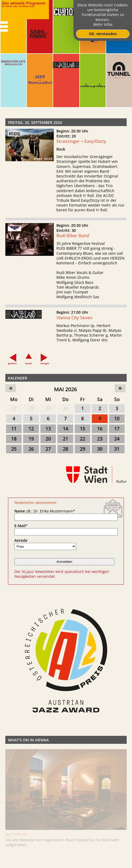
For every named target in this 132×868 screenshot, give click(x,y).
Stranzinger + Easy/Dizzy (81, 141)
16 (100, 429)
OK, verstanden (103, 34)
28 (31, 408)
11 (14, 429)
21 (65, 439)
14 (65, 429)
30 (65, 408)
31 (117, 449)
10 (117, 418)
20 (48, 439)
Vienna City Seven (74, 322)
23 (100, 439)
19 (31, 439)
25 (14, 449)
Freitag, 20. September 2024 (35, 122)
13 (48, 429)
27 (14, 408)
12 (31, 429)
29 (48, 408)
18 (14, 439)
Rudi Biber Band (73, 240)
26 (31, 449)
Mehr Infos (103, 24)
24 (117, 439)
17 (117, 429)
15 (82, 429)
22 (82, 439)
